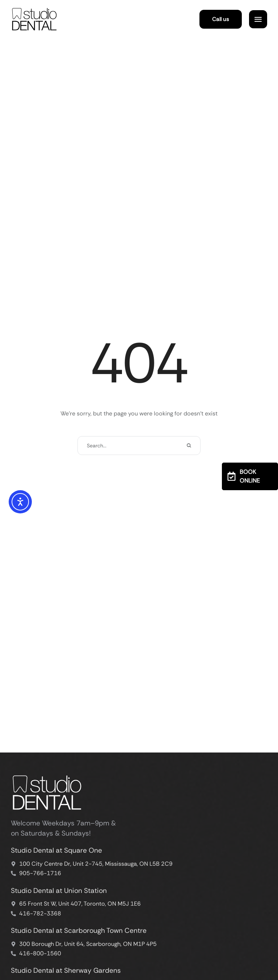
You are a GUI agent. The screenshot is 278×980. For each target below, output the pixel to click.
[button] (221, 19)
